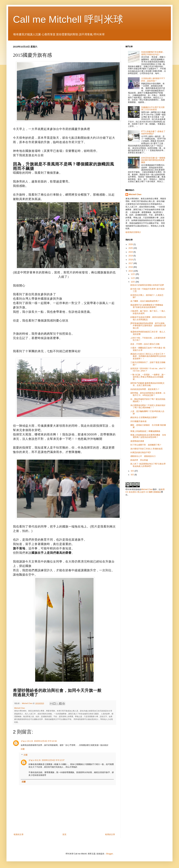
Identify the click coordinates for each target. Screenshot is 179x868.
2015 (131, 271)
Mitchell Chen (135, 194)
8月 (133, 475)
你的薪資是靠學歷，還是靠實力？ (145, 389)
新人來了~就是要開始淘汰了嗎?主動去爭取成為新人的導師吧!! (148, 465)
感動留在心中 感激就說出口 (143, 456)
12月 (133, 274)
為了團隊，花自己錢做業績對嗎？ (145, 301)
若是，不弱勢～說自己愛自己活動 (145, 344)
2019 (131, 256)
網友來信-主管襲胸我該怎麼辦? (144, 417)
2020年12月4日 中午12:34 (45, 741)
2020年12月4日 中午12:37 (53, 760)
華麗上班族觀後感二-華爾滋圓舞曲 (145, 431)
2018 (131, 260)
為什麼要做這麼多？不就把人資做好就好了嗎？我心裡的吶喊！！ (148, 406)
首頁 (64, 834)
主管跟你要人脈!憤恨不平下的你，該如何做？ (153, 80)
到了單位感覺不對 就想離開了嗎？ (146, 445)
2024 (131, 252)
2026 (131, 244)
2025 (131, 248)
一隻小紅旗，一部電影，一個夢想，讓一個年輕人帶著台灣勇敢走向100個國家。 (148, 377)
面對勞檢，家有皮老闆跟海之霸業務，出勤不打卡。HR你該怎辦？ (148, 394)
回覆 (23, 749)
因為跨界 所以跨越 (139, 460)
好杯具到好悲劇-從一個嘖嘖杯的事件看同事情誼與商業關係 (153, 160)
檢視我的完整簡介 (133, 232)
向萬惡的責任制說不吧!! (141, 452)
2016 (131, 267)
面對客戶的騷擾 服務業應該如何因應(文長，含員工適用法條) (147, 384)
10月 (133, 282)
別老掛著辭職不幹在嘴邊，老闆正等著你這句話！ (153, 53)
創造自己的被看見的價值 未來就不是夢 (147, 285)
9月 (133, 471)
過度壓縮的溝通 (137, 441)
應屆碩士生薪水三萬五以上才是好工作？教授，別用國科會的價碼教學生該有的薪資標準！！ (148, 356)
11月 (133, 278)
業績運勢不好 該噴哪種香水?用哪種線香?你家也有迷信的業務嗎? (147, 306)
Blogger (110, 854)
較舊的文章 (110, 834)
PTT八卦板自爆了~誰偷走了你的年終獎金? (153, 133)
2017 (131, 263)
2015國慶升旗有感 (138, 421)
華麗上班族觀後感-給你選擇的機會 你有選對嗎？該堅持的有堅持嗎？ (148, 436)
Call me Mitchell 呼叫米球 (68, 19)
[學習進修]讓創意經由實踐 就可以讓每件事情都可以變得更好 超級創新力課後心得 (148, 326)
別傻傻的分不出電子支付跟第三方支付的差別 (153, 108)
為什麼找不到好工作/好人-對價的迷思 (146, 449)
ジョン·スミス (27, 741)
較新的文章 (19, 834)
